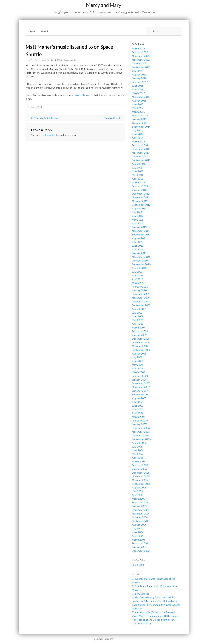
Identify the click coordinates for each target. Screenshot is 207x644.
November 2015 (141, 97)
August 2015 (139, 101)
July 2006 (137, 447)
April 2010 (138, 279)
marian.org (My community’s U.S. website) (155, 601)
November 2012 (141, 197)
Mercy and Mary (104, 5)
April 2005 (138, 495)
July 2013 (137, 168)
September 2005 (141, 484)
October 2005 (140, 480)
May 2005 (137, 491)
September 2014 (141, 127)
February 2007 (140, 421)
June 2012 (138, 216)
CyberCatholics (141, 594)
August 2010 (139, 268)
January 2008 (139, 380)
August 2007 (139, 398)
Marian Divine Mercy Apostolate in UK (153, 597)
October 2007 (140, 391)
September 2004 (141, 521)
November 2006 (141, 432)
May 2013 (137, 175)
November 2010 (141, 257)
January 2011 (139, 253)
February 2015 (140, 115)
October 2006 (140, 435)
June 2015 (138, 104)
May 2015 (137, 108)
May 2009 (137, 320)
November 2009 (141, 298)
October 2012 (140, 201)
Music (40, 107)
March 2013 (138, 182)
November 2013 (141, 153)
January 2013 (139, 190)
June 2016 (138, 86)
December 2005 (141, 473)
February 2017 (140, 82)
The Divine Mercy (142, 623)
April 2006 (138, 458)
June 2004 (138, 532)
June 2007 (138, 406)
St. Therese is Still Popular (43, 118)
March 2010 (138, 283)
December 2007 (141, 383)
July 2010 (137, 272)
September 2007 (141, 394)
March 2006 (138, 461)
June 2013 (138, 171)
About (45, 31)
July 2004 (137, 528)
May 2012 (137, 220)
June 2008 (138, 361)
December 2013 (141, 149)
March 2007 (138, 417)
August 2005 (139, 487)
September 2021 (141, 67)
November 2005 (141, 476)
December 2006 (141, 428)
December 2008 (141, 339)
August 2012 (139, 208)
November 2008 (141, 342)
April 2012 (138, 223)
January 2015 (139, 119)
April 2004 (138, 536)
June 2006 (138, 450)
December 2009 (141, 294)
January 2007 (139, 424)
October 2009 (140, 301)
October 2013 (140, 156)
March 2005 (138, 499)
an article (80, 95)
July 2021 (137, 71)
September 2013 (141, 160)
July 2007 (137, 402)
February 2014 (140, 145)
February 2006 (140, 465)
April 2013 (138, 179)
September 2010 (141, 264)
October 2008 (140, 346)
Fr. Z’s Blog (138, 565)
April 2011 (138, 249)
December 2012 (141, 194)
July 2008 (137, 357)
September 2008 (141, 350)
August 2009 (139, 309)
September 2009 (141, 305)
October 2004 (140, 517)
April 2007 (138, 413)
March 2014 (138, 141)
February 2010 (140, 287)
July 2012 (137, 212)
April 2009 (138, 324)
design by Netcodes (104, 639)
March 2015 (138, 112)
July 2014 (137, 130)
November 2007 (141, 387)
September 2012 (141, 205)
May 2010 (137, 275)
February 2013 (140, 186)
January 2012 (139, 227)
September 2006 (141, 439)
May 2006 (137, 454)
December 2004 (141, 510)
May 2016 (137, 89)
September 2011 (141, 234)
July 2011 (137, 242)
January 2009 (139, 335)
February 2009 (140, 331)
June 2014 (138, 134)
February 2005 (140, 502)
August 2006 (139, 443)
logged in (50, 135)
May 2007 (137, 409)
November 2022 (141, 60)
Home (32, 31)
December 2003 (141, 551)
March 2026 (138, 48)
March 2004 (138, 540)
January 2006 (139, 469)
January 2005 (139, 506)
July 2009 (137, 313)
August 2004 (139, 525)
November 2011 (141, 231)
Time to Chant (114, 118)
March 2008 (138, 372)
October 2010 (140, 261)
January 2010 (139, 290)
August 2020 (139, 74)
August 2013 (139, 164)
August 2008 (139, 354)
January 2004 (139, 547)
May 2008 (137, 365)
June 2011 (138, 246)
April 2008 (138, 368)
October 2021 (140, 63)
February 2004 (140, 543)
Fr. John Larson (37, 60)
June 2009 (138, 316)
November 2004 (141, 514)
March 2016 (138, 93)
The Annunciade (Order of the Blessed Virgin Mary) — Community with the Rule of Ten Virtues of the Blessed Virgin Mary (156, 616)
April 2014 (138, 138)
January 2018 (139, 78)
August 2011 (139, 238)
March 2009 (138, 327)
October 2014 (140, 123)
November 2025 (141, 56)
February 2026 (140, 52)
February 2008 (140, 376)
